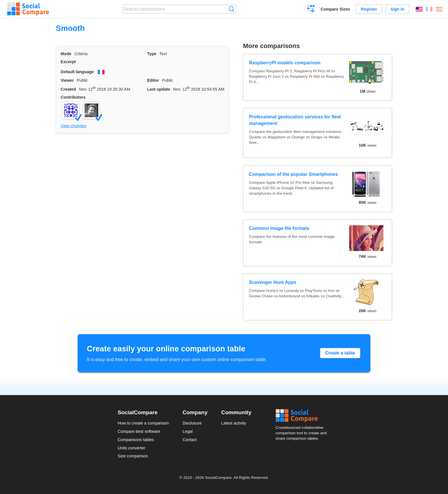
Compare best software (139, 431)
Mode (66, 54)
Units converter (132, 448)
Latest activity (234, 423)
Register (369, 9)
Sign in (397, 9)
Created (68, 89)
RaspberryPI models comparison (285, 63)
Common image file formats (279, 228)
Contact (190, 440)
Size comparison (133, 456)
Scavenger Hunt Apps (273, 282)
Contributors (73, 97)
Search (232, 9)
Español (439, 9)
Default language (77, 72)
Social (303, 416)
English (419, 9)
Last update (159, 89)
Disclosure (192, 423)
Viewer (67, 80)
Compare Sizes (335, 9)
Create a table (340, 353)
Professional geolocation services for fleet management (295, 120)
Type (152, 54)
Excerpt (68, 62)
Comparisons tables (136, 440)
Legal (188, 431)
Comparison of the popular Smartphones (294, 174)
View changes (73, 126)
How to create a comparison (143, 423)
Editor (153, 80)
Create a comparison (311, 10)
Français (429, 9)
